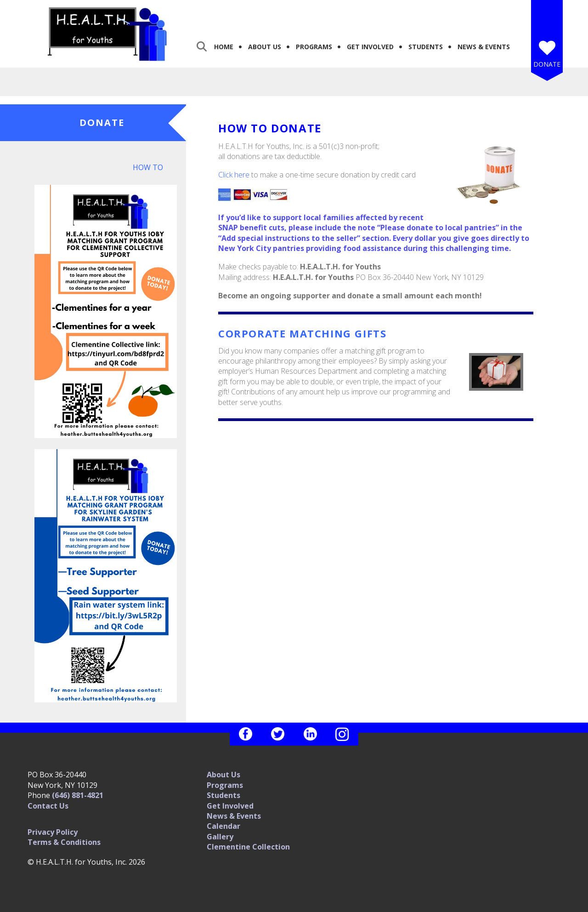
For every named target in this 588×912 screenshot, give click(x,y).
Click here (234, 175)
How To (148, 167)
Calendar (223, 826)
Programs (314, 47)
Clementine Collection (248, 847)
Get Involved (370, 47)
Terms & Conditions (64, 842)
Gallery (220, 837)
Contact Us (48, 806)
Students (426, 47)
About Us (265, 47)
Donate (547, 64)
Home (224, 47)
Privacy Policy (53, 832)
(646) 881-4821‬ (78, 795)
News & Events (484, 47)
